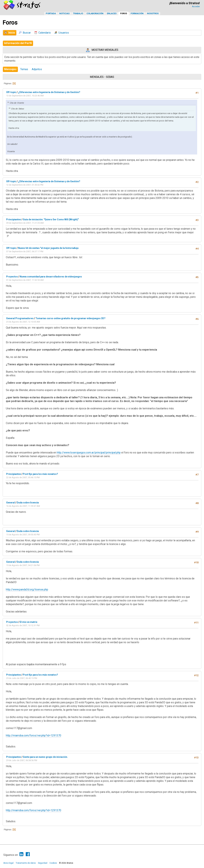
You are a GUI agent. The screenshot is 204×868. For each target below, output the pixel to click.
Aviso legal (8, 863)
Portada (51, 13)
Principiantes (14, 219)
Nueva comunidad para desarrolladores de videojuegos (51, 277)
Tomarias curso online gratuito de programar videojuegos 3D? (70, 318)
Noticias (64, 13)
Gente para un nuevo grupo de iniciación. (45, 757)
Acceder (196, 7)
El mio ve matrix (28, 622)
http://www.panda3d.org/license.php (27, 589)
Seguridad (43, 863)
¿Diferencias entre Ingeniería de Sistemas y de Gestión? (49, 92)
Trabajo (78, 13)
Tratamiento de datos (26, 863)
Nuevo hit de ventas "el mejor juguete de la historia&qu (48, 248)
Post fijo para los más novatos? (40, 474)
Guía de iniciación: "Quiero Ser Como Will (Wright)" (51, 219)
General (11, 503)
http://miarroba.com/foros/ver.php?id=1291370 (33, 735)
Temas (24, 69)
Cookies (53, 863)
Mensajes (10, 69)
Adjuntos (37, 69)
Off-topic (11, 92)
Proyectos (12, 277)
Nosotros (153, 13)
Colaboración (95, 13)
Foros (124, 13)
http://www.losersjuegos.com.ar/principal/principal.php (89, 453)
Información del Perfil (18, 43)
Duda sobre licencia (28, 503)
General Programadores (20, 318)
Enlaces (112, 13)
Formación (137, 13)
